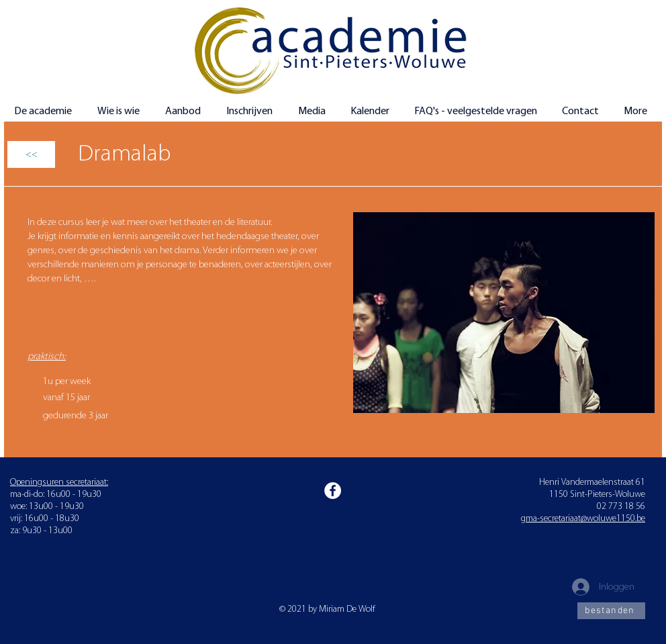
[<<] (31, 154)
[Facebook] (333, 491)
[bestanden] (611, 611)
